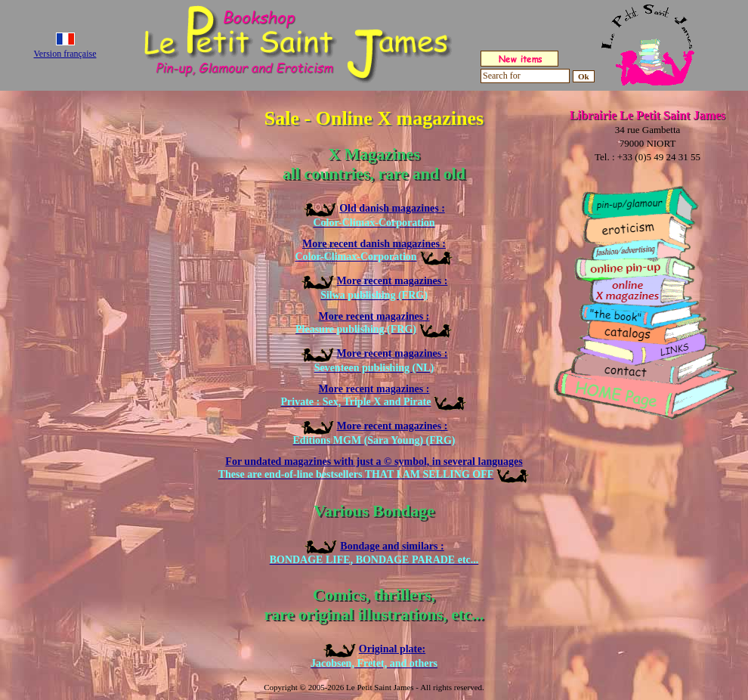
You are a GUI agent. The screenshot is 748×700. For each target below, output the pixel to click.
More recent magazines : (374, 323)
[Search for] (525, 76)
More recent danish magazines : (374, 250)
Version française (65, 54)
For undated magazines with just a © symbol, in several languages (374, 468)
